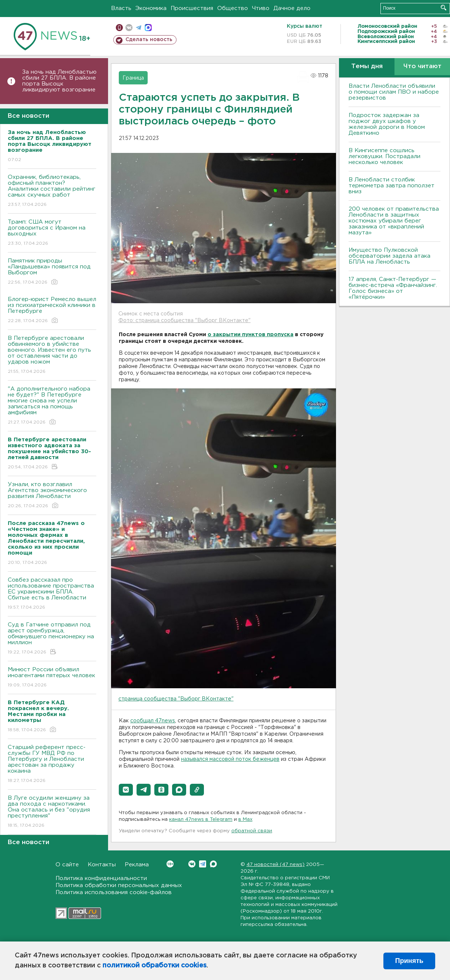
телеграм (139, 28)
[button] (126, 790)
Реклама (137, 865)
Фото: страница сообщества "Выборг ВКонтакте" (184, 321)
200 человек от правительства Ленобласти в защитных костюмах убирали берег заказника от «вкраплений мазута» (394, 221)
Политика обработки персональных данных (119, 885)
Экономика (151, 8)
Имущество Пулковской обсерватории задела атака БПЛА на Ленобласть (389, 256)
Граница (133, 78)
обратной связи (252, 831)
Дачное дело (292, 8)
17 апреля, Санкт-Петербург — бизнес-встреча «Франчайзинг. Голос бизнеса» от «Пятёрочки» (393, 288)
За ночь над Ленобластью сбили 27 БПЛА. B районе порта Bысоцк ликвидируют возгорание (59, 81)
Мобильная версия (119, 28)
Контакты (102, 865)
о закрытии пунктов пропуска (251, 335)
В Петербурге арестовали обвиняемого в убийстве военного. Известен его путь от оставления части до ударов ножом (52, 355)
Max (213, 864)
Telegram (203, 864)
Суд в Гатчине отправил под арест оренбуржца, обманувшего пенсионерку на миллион (52, 639)
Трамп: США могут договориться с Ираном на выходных (52, 233)
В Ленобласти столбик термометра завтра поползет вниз (392, 186)
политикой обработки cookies (155, 966)
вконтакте (129, 28)
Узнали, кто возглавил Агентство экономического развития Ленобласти (52, 496)
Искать (444, 8)
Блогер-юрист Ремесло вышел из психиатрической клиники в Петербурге (52, 310)
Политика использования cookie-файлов (114, 892)
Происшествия (192, 8)
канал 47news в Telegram (201, 820)
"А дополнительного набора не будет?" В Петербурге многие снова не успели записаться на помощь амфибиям (52, 406)
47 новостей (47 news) (276, 865)
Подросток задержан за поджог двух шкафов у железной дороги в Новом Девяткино (387, 124)
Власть (121, 8)
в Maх (245, 820)
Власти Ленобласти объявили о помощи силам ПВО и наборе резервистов (394, 92)
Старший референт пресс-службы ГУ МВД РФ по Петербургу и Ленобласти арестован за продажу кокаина (52, 764)
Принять (409, 961)
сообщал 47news (153, 721)
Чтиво (261, 8)
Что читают (422, 66)
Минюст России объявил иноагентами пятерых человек (52, 678)
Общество (233, 8)
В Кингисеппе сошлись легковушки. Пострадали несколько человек (384, 156)
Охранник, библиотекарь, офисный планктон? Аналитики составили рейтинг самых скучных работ (52, 191)
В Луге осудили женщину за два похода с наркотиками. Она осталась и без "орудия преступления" (52, 812)
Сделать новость (149, 40)
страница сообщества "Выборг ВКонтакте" (176, 699)
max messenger (148, 28)
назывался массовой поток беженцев (230, 759)
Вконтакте (170, 864)
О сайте (67, 865)
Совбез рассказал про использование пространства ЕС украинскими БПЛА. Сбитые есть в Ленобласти (52, 594)
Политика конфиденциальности (101, 878)
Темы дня (367, 66)
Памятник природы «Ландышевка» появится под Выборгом (52, 272)
